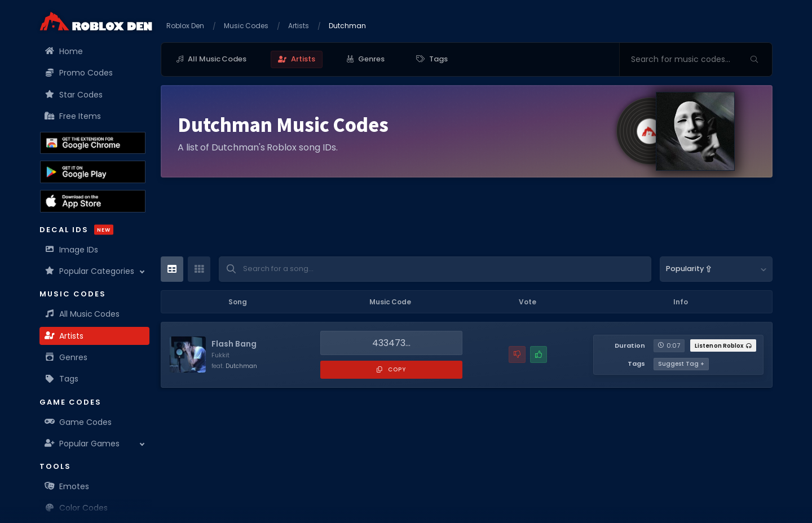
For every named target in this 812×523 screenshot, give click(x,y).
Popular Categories (90, 271)
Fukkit (220, 355)
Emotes (67, 486)
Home (64, 51)
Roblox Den (185, 26)
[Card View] (199, 269)
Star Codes (74, 95)
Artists (64, 336)
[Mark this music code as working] (539, 354)
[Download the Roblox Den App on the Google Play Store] (93, 172)
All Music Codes (82, 314)
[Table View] (172, 269)
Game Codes (78, 422)
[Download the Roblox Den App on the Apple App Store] (93, 201)
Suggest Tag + (681, 364)
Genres (66, 357)
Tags (62, 379)
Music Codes (246, 26)
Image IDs (72, 250)
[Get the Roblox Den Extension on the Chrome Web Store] (93, 143)
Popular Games (82, 444)
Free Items (73, 116)
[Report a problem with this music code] (517, 354)
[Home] (96, 21)
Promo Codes (79, 73)
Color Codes (76, 508)
